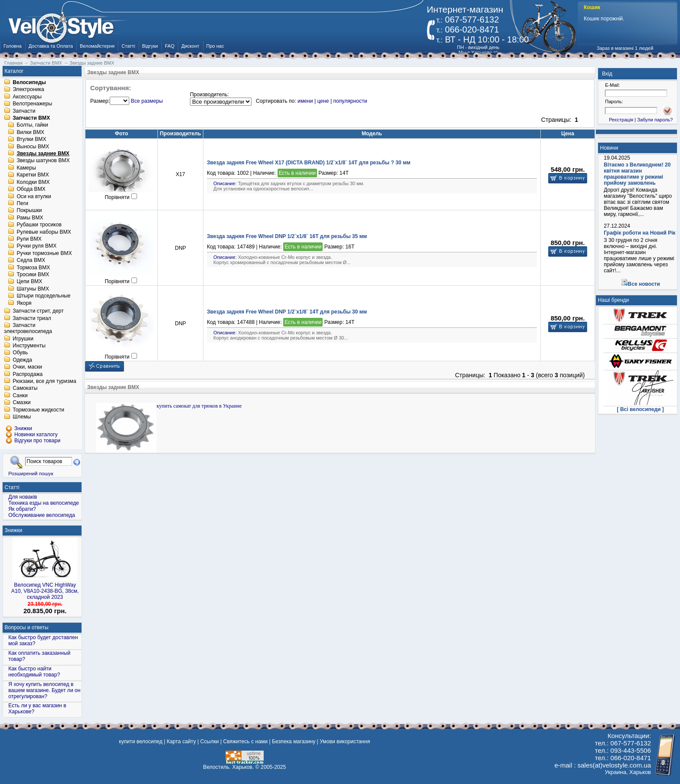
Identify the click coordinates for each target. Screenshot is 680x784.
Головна (13, 46)
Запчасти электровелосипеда (28, 329)
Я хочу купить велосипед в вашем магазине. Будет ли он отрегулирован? (44, 690)
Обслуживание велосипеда (42, 515)
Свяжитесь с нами (245, 742)
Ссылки (210, 742)
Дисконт (190, 46)
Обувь (20, 353)
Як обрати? (22, 509)
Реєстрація (621, 120)
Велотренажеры (32, 104)
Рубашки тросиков (39, 225)
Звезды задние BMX (43, 154)
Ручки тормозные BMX (44, 253)
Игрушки (23, 339)
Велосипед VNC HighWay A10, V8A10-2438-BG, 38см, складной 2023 (45, 591)
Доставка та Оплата (51, 46)
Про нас (215, 46)
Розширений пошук (31, 473)
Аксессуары (27, 97)
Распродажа (28, 374)
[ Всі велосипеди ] (641, 409)
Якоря (24, 303)
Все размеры (147, 101)
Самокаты (25, 389)
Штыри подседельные (43, 296)
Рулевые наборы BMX (44, 232)
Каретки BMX (33, 175)
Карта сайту (181, 742)
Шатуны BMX (33, 289)
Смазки (21, 403)
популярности (350, 101)
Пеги (22, 203)
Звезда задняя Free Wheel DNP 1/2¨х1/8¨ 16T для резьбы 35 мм (287, 236)
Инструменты (29, 346)
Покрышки (29, 211)
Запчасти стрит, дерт (38, 311)
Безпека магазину (294, 742)
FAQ (170, 46)
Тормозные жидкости (38, 410)
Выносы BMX (33, 147)
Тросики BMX (33, 274)
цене (323, 101)
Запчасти (24, 111)
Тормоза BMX (33, 268)
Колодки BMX (33, 182)
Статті (128, 46)
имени (305, 101)
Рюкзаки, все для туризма (44, 381)
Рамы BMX (30, 218)
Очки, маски (27, 367)
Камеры (26, 168)
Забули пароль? (655, 120)
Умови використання (345, 742)
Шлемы (22, 417)
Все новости (644, 284)
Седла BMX (31, 261)
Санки (20, 395)
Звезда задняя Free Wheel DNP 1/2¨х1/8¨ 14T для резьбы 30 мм (287, 312)
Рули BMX (29, 239)
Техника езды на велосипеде (44, 503)
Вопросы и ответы (27, 627)
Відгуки (150, 46)
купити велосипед (141, 742)
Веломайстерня (97, 46)
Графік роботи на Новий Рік (639, 233)
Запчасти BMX (31, 118)
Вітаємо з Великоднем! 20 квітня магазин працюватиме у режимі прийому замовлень (637, 174)
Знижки (14, 530)
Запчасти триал (32, 318)
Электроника (28, 90)
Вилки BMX (30, 132)
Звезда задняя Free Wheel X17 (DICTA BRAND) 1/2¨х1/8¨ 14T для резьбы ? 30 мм (309, 163)
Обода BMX (31, 189)
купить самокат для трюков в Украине (199, 406)
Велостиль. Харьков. (228, 767)
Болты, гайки (32, 125)
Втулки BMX (31, 140)
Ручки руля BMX (36, 246)
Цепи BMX (29, 282)
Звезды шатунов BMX (43, 161)
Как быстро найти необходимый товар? (34, 672)
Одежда (22, 360)
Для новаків (23, 497)
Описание (224, 183)
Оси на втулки (34, 196)
